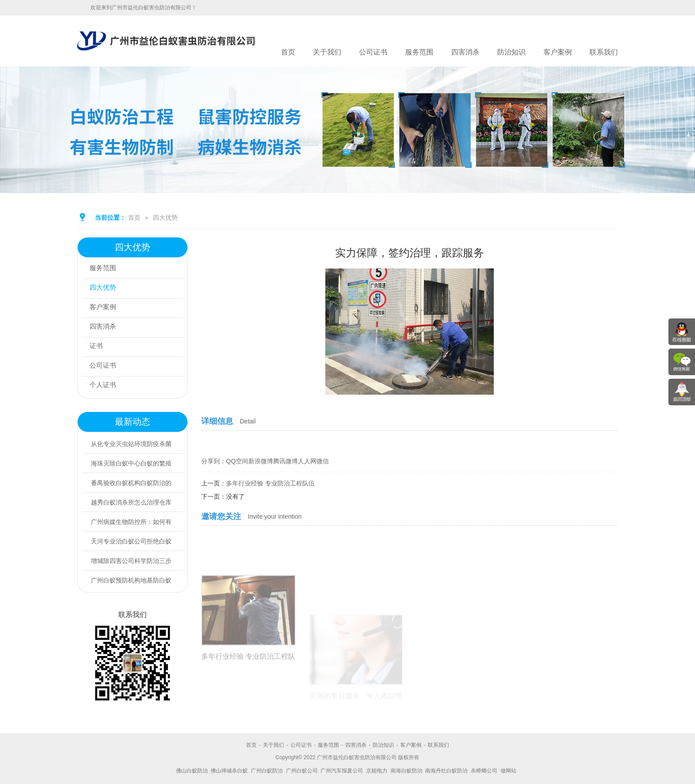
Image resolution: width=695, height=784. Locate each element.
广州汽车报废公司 (342, 771)
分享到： (214, 461)
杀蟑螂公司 (484, 771)
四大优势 (165, 217)
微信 (323, 461)
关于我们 (327, 52)
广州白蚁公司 (302, 771)
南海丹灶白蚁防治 (446, 771)
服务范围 (419, 52)
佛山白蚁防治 (192, 771)
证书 (98, 347)
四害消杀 (465, 52)
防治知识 (511, 52)
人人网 (307, 461)
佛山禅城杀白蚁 (229, 771)
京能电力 (377, 771)
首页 (288, 52)
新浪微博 (261, 461)
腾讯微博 (285, 461)
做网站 (508, 771)
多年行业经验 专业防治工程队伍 (270, 483)
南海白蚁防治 (406, 771)
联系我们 (604, 52)
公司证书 (373, 52)
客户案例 (558, 52)
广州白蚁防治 (267, 771)
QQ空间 (237, 461)
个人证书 (105, 386)
